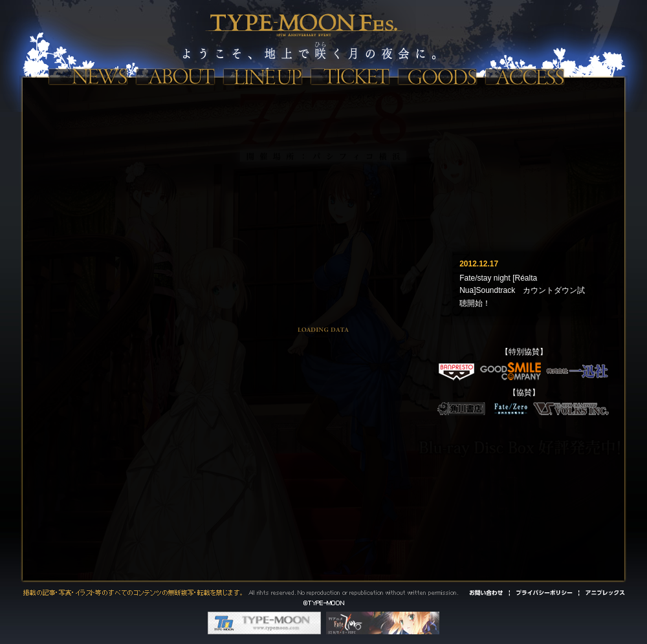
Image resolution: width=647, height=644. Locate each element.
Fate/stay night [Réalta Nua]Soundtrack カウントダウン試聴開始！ (522, 290)
